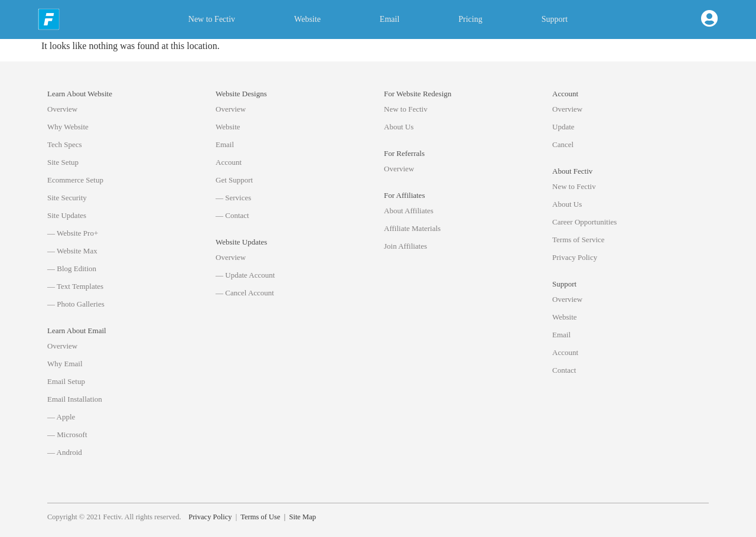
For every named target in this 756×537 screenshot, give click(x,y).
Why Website (68, 127)
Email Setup (66, 381)
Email (390, 19)
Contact (564, 370)
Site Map (302, 517)
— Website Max (72, 251)
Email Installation (75, 399)
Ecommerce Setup (75, 180)
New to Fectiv (212, 19)
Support (555, 19)
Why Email (65, 364)
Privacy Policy (575, 257)
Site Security (67, 198)
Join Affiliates (405, 246)
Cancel (563, 144)
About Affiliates (409, 211)
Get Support (234, 180)
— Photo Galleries (76, 304)
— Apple (61, 417)
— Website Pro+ (73, 233)
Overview (62, 109)
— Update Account (245, 275)
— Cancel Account (245, 293)
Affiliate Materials (412, 228)
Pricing (470, 19)
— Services (233, 198)
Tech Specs (65, 144)
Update (563, 127)
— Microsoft (67, 435)
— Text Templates (75, 286)
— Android (65, 452)
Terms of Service (579, 240)
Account (229, 162)
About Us (399, 127)
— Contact (232, 215)
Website (307, 19)
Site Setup (63, 162)
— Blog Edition (72, 268)
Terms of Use (260, 517)
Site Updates (67, 215)
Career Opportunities (584, 222)
